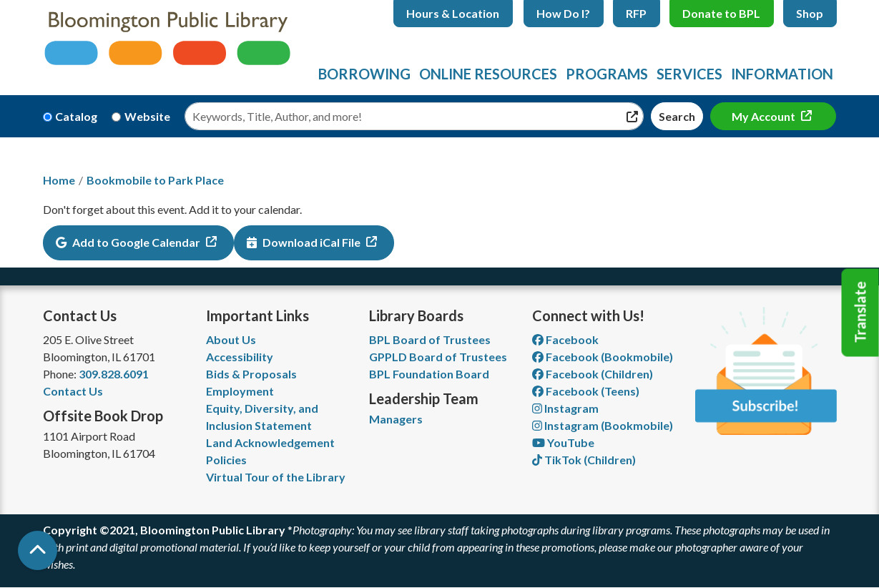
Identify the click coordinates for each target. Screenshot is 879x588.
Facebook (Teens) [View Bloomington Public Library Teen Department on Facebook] (586, 391)
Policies (226, 460)
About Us (231, 339)
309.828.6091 (114, 374)
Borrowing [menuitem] (364, 74)
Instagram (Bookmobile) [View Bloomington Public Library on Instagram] (603, 425)
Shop (810, 13)
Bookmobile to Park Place (155, 180)
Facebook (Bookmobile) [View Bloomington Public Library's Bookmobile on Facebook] (603, 357)
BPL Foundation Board (429, 374)
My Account (765, 116)
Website (147, 116)
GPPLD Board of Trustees (438, 357)
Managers (396, 419)
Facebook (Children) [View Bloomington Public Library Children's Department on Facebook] (593, 374)
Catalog (76, 116)
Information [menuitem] (782, 74)
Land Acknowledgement (270, 442)
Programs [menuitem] (607, 74)
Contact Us (73, 391)
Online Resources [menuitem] (488, 74)
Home (59, 180)
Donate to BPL (721, 13)
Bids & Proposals (251, 374)
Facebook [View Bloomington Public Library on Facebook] (565, 339)
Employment (240, 391)
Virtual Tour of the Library (276, 477)
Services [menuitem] (689, 74)
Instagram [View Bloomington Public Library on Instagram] (565, 408)
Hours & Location (453, 13)
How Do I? (563, 13)
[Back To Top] (38, 550)
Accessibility (240, 357)
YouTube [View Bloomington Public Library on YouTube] (563, 442)
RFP (636, 13)
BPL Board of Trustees (430, 339)
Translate (860, 313)
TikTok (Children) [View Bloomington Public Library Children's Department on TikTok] (584, 460)
